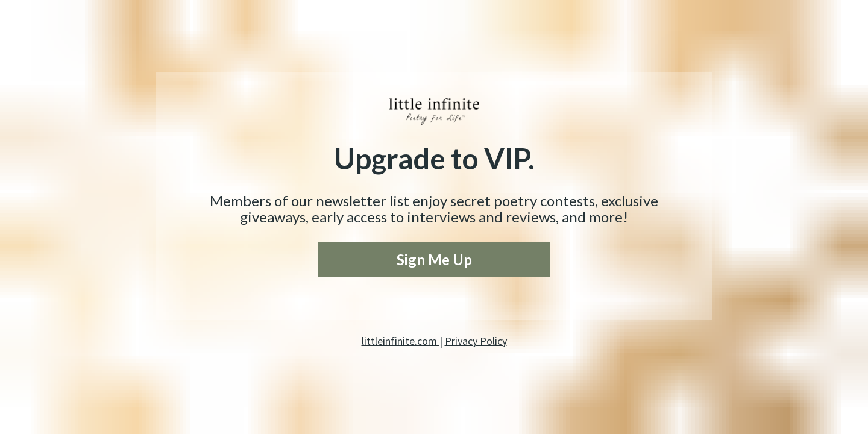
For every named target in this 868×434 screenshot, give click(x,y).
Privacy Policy (476, 341)
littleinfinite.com (401, 341)
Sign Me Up (434, 259)
